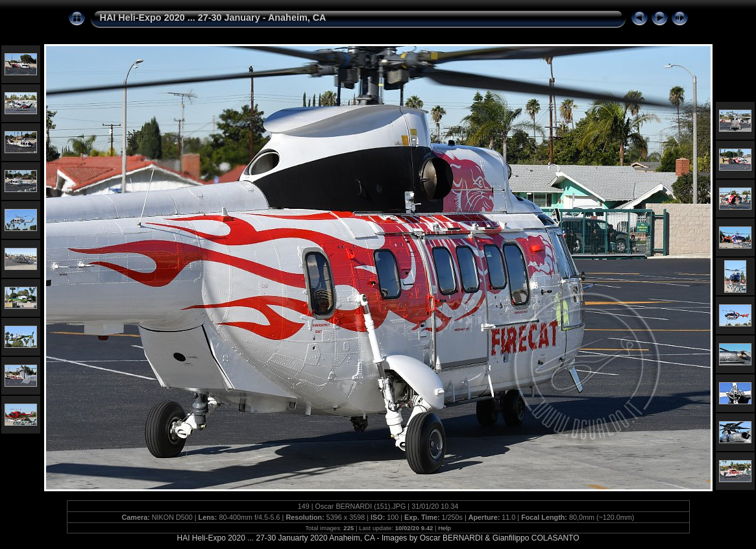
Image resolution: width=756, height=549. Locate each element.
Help (445, 528)
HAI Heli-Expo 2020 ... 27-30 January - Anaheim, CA (213, 18)
